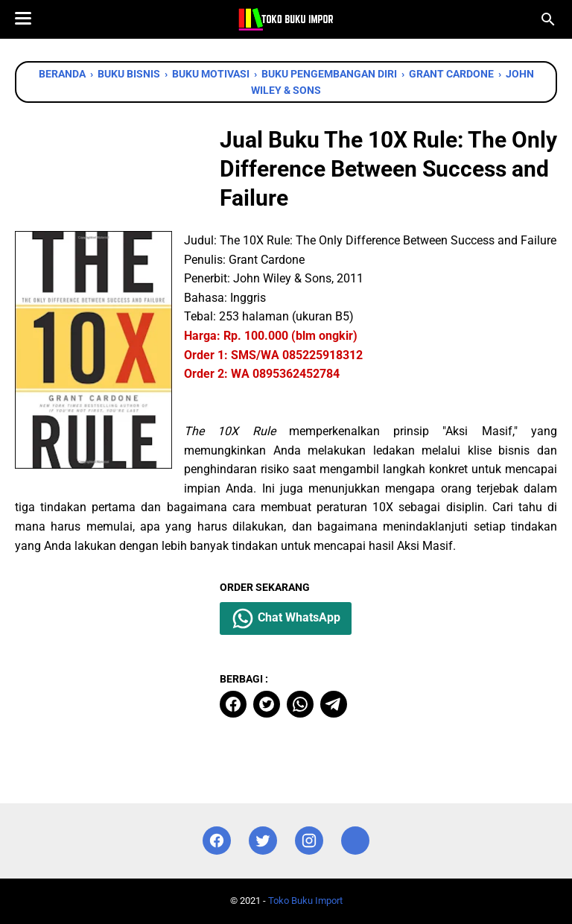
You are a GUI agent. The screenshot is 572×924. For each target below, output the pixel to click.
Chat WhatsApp (286, 618)
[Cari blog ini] (548, 19)
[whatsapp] (300, 704)
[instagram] (309, 841)
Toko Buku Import (305, 901)
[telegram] (334, 704)
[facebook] (233, 704)
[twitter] (267, 704)
